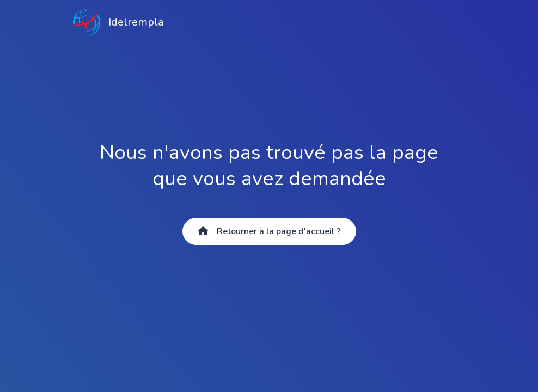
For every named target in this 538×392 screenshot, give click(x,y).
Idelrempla (118, 23)
